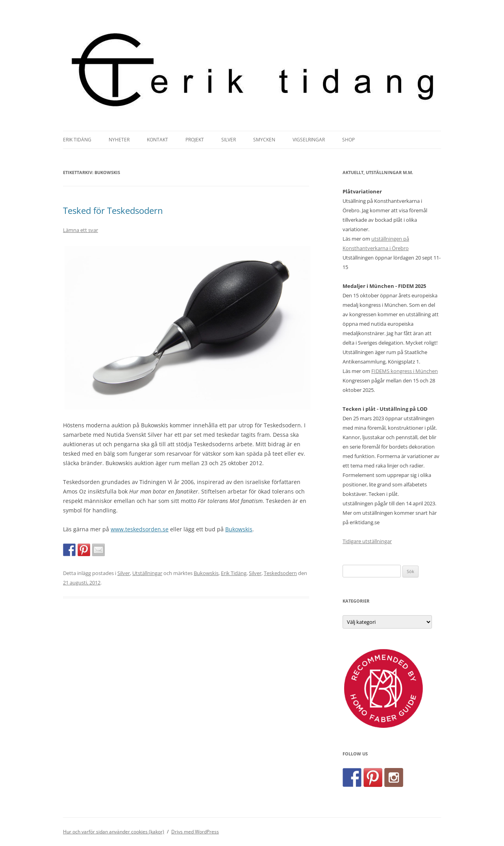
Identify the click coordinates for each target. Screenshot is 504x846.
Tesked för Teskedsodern (113, 210)
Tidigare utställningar (367, 541)
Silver (229, 140)
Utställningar (147, 573)
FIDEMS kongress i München (405, 371)
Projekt (195, 140)
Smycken (264, 140)
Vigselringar (309, 140)
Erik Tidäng (77, 140)
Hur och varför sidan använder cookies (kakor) (114, 832)
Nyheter (119, 140)
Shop (348, 140)
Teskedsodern (280, 573)
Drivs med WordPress (195, 832)
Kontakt (157, 140)
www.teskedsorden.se (140, 529)
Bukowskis (239, 529)
